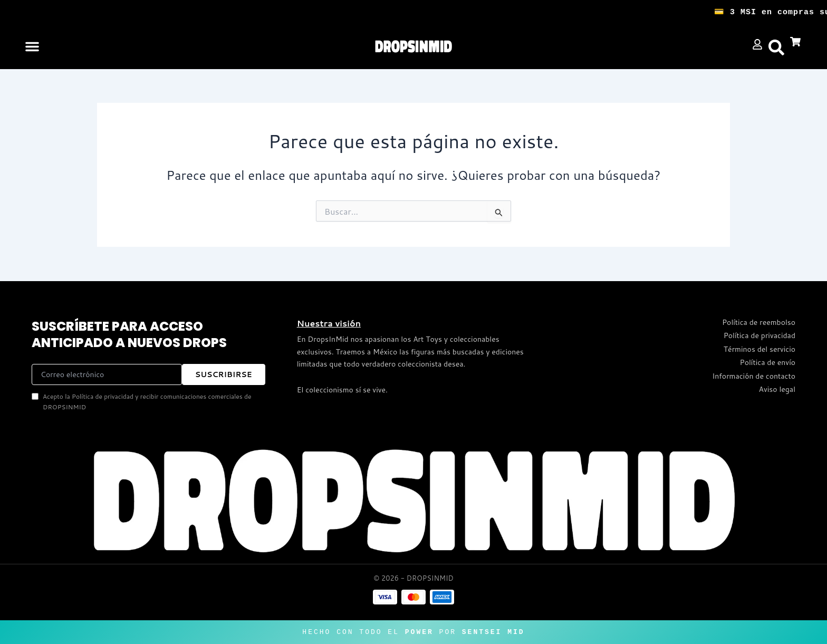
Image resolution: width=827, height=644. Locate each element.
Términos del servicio (759, 349)
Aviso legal (777, 389)
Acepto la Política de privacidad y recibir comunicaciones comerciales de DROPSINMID (141, 402)
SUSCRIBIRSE (224, 374)
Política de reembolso (759, 322)
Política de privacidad (759, 335)
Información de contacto (754, 376)
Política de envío (768, 362)
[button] (32, 46)
